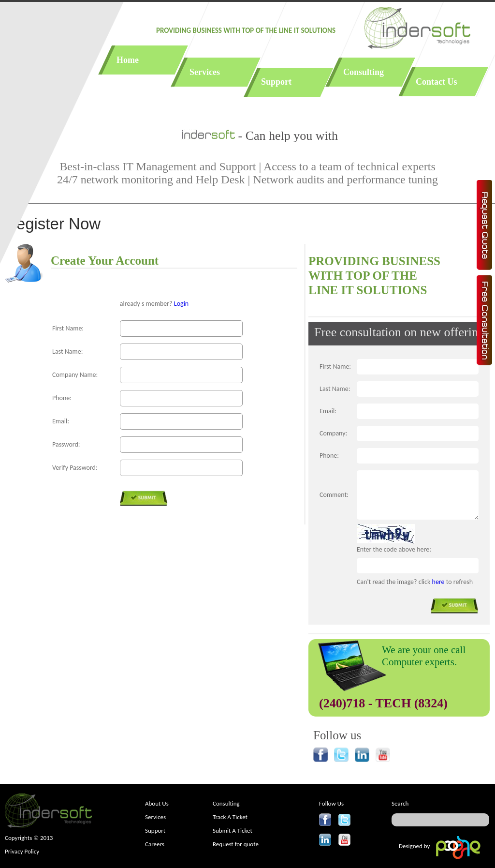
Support (155, 831)
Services (155, 817)
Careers (155, 844)
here (438, 582)
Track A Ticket (230, 817)
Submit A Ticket (233, 831)
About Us (157, 803)
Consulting (226, 803)
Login (181, 304)
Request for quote (236, 844)
